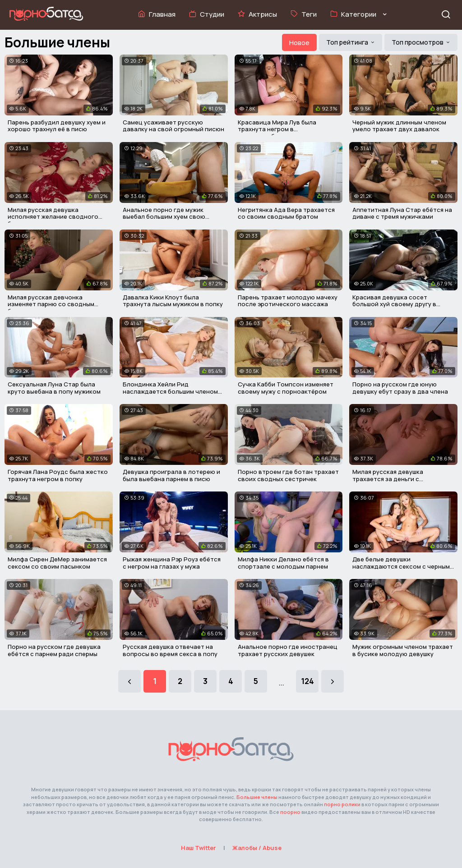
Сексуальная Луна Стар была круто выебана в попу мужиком (54, 388)
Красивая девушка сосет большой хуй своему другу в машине (394, 304)
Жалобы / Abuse (257, 848)
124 (307, 681)
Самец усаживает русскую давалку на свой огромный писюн (173, 126)
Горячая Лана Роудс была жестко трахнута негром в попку (58, 475)
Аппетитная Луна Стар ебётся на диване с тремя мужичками (402, 213)
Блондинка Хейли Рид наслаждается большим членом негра (170, 391)
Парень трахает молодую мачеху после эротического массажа (288, 301)
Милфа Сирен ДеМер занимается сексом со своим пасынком (57, 563)
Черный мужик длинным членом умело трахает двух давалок (399, 126)
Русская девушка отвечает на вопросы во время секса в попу (170, 650)
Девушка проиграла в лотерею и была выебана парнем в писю (171, 475)
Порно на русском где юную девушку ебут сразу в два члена (400, 388)
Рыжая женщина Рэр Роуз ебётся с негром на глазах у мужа (172, 563)
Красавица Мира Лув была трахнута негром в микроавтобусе (277, 129)
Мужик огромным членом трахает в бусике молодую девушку (403, 650)
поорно (290, 812)
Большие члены (257, 797)
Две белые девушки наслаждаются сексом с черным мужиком (401, 566)
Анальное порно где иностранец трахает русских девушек (288, 650)
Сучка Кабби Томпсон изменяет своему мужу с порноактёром (286, 388)
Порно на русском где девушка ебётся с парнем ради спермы (54, 650)
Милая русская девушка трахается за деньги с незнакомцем (388, 479)
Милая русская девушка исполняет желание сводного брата (53, 217)
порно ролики (342, 804)
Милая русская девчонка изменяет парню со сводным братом (51, 304)
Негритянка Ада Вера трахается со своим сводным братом (286, 213)
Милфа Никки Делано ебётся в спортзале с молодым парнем (283, 563)
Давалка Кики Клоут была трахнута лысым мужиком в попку (173, 301)
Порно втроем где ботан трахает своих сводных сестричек (288, 475)
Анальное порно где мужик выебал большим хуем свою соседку (164, 217)
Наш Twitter (199, 848)
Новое (299, 43)
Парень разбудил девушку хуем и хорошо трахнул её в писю (57, 126)
